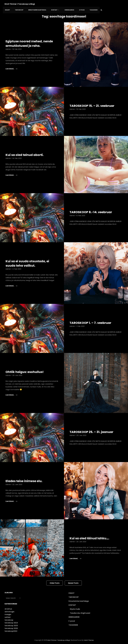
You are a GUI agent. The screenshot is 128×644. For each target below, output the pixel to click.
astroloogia (9, 610)
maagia (8, 613)
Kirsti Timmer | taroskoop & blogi (20, 4)
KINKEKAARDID (65, 9)
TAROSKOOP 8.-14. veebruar (94, 211)
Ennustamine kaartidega (35, 9)
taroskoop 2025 (11, 624)
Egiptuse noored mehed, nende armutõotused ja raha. (31, 42)
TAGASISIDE (87, 9)
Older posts (55, 582)
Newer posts (73, 582)
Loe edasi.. (11, 67)
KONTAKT (52, 9)
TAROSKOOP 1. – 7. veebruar (94, 321)
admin (8, 48)
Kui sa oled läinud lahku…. (92, 537)
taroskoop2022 (11, 630)
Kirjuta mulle (75, 608)
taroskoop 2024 (11, 621)
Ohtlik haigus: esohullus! (28, 370)
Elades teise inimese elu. (27, 479)
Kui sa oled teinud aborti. (27, 153)
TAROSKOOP (18, 9)
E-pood (77, 9)
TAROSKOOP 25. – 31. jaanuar (95, 430)
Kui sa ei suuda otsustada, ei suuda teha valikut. (31, 262)
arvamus (8, 607)
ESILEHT (7, 9)
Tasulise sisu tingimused (80, 612)
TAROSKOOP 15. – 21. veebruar (95, 104)
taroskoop (9, 619)
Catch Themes (90, 639)
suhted (7, 616)
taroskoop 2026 (11, 627)
